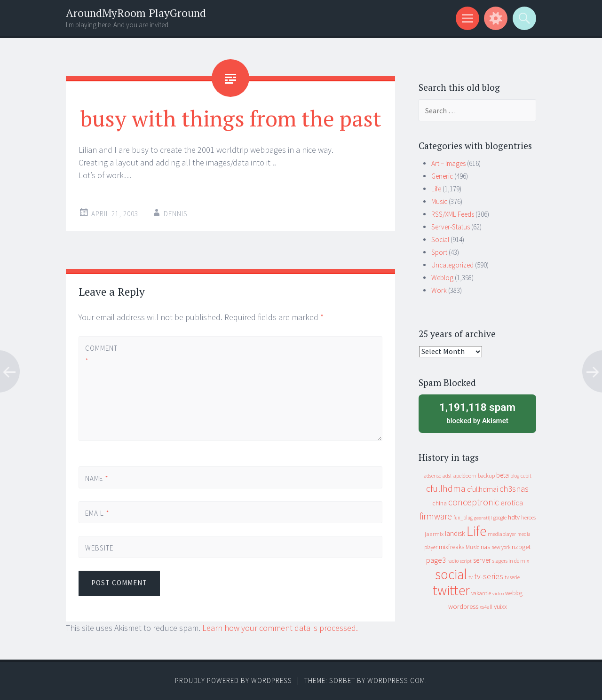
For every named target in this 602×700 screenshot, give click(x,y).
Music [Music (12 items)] (472, 547)
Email (97, 513)
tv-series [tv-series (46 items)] (489, 576)
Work (439, 290)
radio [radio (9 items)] (453, 561)
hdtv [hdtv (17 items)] (514, 517)
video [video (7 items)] (498, 594)
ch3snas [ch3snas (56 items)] (514, 489)
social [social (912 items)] (451, 574)
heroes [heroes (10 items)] (528, 517)
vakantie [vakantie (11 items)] (481, 593)
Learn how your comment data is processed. (280, 628)
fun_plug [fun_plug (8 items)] (463, 518)
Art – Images (448, 163)
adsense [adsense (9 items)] (432, 476)
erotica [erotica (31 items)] (512, 503)
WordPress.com (396, 680)
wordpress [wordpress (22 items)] (463, 606)
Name (97, 478)
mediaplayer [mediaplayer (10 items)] (502, 534)
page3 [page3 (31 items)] (436, 560)
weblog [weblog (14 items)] (514, 593)
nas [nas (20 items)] (485, 547)
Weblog (442, 278)
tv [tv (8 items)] (471, 577)
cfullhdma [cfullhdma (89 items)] (446, 488)
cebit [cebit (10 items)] (526, 476)
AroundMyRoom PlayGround (136, 13)
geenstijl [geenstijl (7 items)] (483, 518)
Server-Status (451, 227)
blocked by (477, 413)
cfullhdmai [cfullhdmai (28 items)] (483, 489)
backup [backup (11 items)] (486, 476)
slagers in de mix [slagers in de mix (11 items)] (511, 561)
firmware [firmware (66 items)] (436, 516)
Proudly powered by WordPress (234, 680)
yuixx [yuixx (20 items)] (500, 606)
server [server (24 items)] (482, 560)
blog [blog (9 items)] (515, 476)
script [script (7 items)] (466, 561)
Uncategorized (452, 265)
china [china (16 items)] (440, 503)
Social (440, 240)
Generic (442, 176)
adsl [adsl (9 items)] (447, 476)
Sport (439, 252)
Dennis (176, 214)
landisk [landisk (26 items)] (455, 533)
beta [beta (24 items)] (503, 475)
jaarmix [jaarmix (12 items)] (434, 534)
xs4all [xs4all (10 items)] (486, 607)
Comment (101, 354)
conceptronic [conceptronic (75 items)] (474, 502)
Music (439, 201)
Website (99, 548)
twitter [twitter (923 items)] (451, 590)
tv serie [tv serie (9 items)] (512, 577)
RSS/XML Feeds (453, 214)
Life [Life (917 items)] (476, 531)
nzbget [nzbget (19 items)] (521, 547)
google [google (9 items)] (500, 518)
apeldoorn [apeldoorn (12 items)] (465, 476)
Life (436, 189)
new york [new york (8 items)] (501, 547)
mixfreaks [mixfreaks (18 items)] (451, 547)
